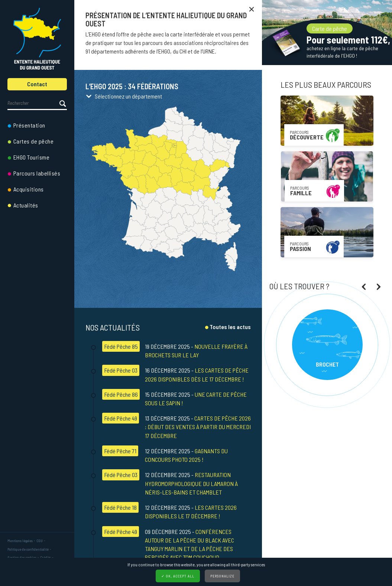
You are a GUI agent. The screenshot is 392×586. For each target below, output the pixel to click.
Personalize (222, 576)
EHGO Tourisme (32, 157)
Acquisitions (29, 189)
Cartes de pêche (34, 141)
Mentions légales (20, 541)
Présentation (29, 125)
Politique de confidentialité (28, 549)
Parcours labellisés (37, 173)
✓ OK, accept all (178, 576)
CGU (40, 541)
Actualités (26, 205)
